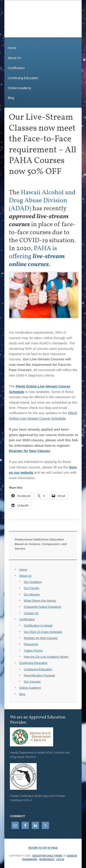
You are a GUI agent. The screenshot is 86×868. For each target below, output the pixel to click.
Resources (31, 644)
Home (12, 48)
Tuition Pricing (33, 651)
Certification (16, 68)
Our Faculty (32, 588)
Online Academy (19, 88)
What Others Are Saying (40, 601)
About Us (14, 58)
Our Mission (32, 594)
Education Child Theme (47, 856)
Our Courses (32, 682)
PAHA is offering (37, 256)
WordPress (47, 859)
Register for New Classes (30, 451)
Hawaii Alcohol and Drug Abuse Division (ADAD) (42, 201)
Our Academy (33, 582)
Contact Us (31, 613)
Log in (60, 859)
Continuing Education (23, 78)
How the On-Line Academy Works (46, 657)
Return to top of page (43, 848)
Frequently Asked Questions (43, 607)
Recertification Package (40, 675)
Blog (11, 98)
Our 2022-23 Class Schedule (43, 632)
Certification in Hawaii (38, 625)
